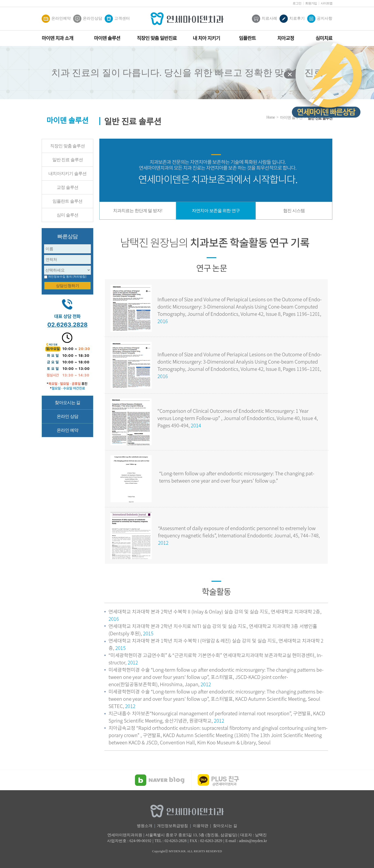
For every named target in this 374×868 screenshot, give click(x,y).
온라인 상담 (67, 416)
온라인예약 (56, 19)
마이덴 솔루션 (107, 38)
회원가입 (311, 3)
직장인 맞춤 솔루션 (67, 146)
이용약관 (201, 826)
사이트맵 (327, 3)
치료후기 (292, 19)
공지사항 (320, 19)
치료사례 (265, 19)
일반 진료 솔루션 (68, 160)
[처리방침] (79, 277)
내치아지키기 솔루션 (67, 174)
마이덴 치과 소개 (57, 38)
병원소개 (145, 826)
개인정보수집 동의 (60, 277)
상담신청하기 (68, 286)
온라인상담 (88, 19)
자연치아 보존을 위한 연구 (216, 211)
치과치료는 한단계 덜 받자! (138, 211)
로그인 (297, 3)
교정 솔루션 (67, 187)
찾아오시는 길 (68, 403)
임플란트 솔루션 (67, 201)
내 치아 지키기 (206, 38)
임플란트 (247, 38)
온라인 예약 (67, 430)
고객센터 (117, 19)
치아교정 (286, 38)
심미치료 (324, 38)
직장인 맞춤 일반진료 (157, 38)
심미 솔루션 (67, 215)
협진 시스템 (294, 211)
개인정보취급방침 (172, 826)
